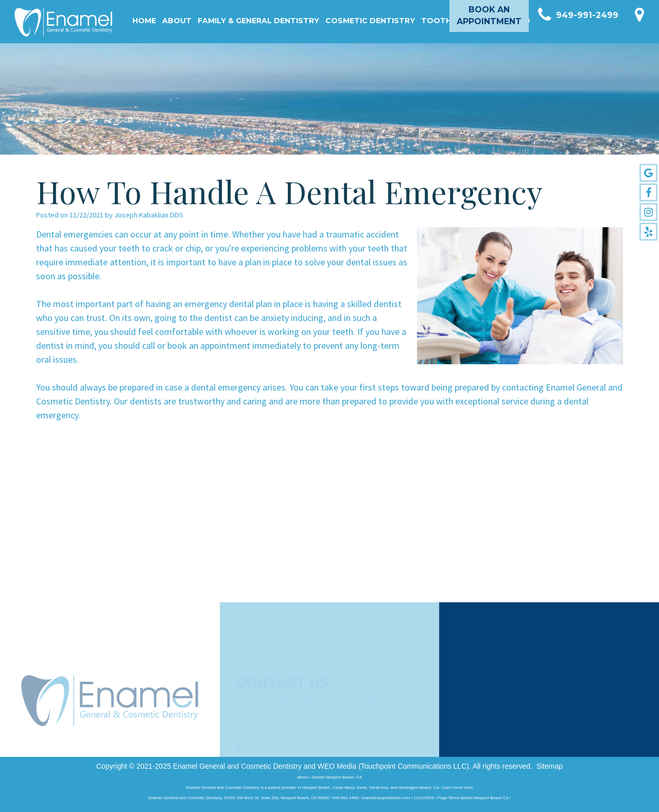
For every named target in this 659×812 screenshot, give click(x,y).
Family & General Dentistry (258, 21)
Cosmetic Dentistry (370, 21)
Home (144, 21)
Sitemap (550, 766)
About (177, 21)
